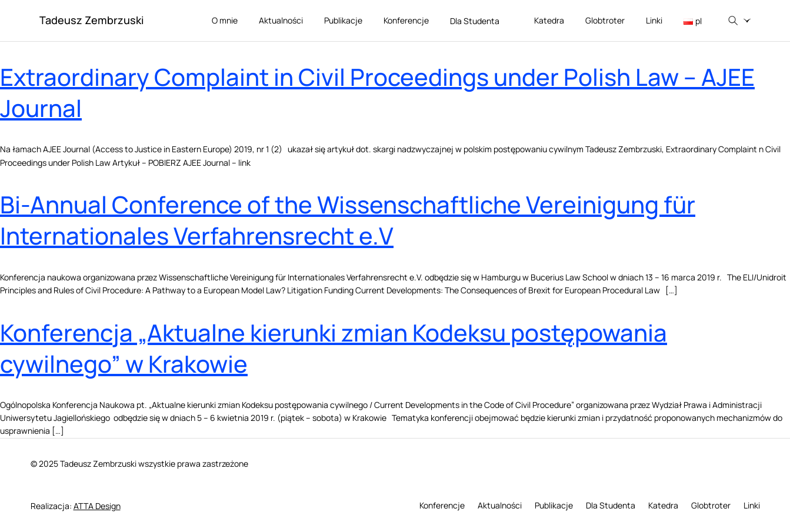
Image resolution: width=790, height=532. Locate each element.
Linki (654, 20)
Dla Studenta (481, 21)
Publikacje (343, 20)
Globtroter (605, 20)
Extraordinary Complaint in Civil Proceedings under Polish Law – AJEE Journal (377, 92)
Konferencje (406, 20)
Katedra (549, 20)
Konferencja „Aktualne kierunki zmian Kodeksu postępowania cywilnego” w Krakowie (334, 348)
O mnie (225, 20)
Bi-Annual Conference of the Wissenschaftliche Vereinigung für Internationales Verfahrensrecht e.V (348, 220)
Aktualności (281, 20)
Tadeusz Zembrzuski (91, 20)
